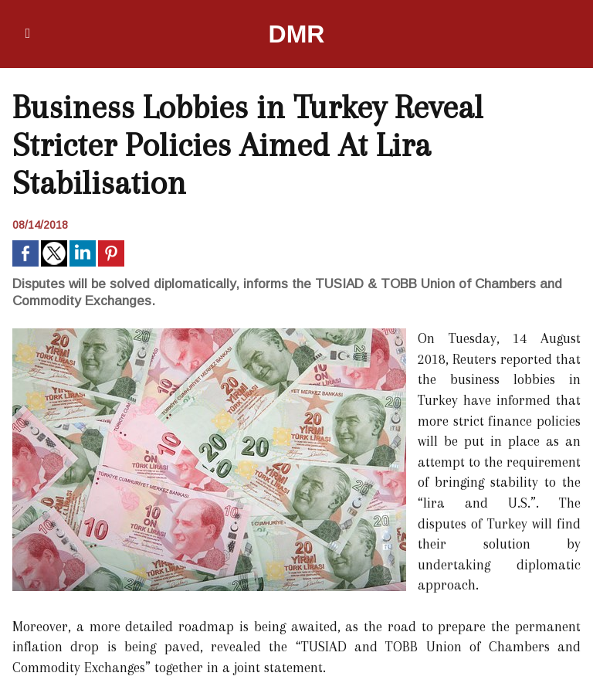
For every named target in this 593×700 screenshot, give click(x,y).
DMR (297, 34)
